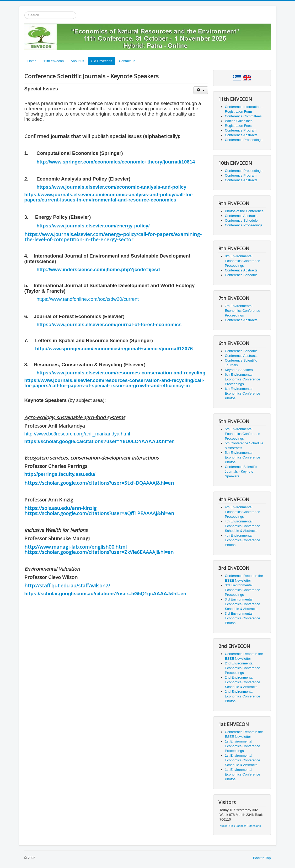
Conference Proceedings (244, 140)
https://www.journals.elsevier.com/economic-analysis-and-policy (111, 187)
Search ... (25, 12)
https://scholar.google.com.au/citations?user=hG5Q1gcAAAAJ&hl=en (105, 594)
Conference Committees (243, 116)
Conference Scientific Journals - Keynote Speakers (241, 471)
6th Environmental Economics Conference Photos (243, 393)
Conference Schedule (241, 220)
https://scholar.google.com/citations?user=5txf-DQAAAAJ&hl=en (99, 483)
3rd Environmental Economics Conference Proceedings (243, 590)
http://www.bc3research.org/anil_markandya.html (77, 434)
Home (32, 61)
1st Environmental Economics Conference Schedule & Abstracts (243, 760)
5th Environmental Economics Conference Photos (243, 457)
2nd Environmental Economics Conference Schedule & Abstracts (243, 682)
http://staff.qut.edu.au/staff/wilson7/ (67, 585)
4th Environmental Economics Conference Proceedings (243, 512)
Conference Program (241, 130)
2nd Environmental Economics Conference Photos (243, 696)
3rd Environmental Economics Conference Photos (243, 618)
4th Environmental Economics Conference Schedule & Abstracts (243, 526)
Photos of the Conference (244, 211)
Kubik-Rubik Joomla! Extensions (240, 826)
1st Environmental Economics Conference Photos (243, 774)
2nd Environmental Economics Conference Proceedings (243, 668)
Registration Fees (238, 126)
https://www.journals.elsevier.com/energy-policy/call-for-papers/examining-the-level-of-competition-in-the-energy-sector (113, 237)
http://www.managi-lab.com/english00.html (76, 547)
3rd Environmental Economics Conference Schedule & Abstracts (243, 604)
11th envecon (53, 61)
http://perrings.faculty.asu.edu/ (60, 474)
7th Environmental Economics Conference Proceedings (243, 311)
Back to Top (262, 858)
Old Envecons (102, 61)
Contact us (127, 61)
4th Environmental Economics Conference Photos (243, 540)
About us (77, 61)
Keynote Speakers (239, 370)
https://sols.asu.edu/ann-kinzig (60, 508)
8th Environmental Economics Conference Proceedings (243, 261)
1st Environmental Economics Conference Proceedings (243, 746)
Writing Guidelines (239, 121)
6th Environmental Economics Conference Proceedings (243, 379)
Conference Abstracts (241, 135)
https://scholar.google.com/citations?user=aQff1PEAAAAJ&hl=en (99, 513)
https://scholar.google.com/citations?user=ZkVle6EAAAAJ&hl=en (99, 552)
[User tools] (201, 90)
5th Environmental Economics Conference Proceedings (243, 434)
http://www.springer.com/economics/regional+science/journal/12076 (114, 349)
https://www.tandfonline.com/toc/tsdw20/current (88, 299)
